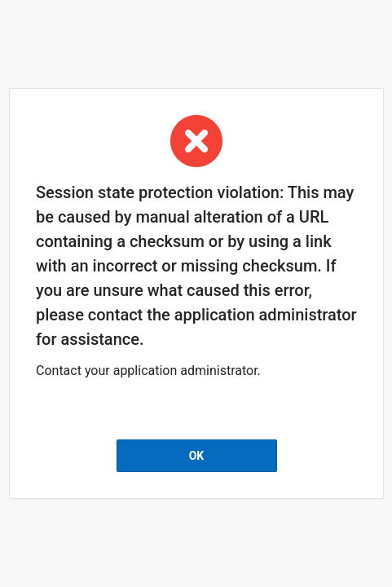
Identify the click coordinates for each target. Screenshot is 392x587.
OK (196, 456)
